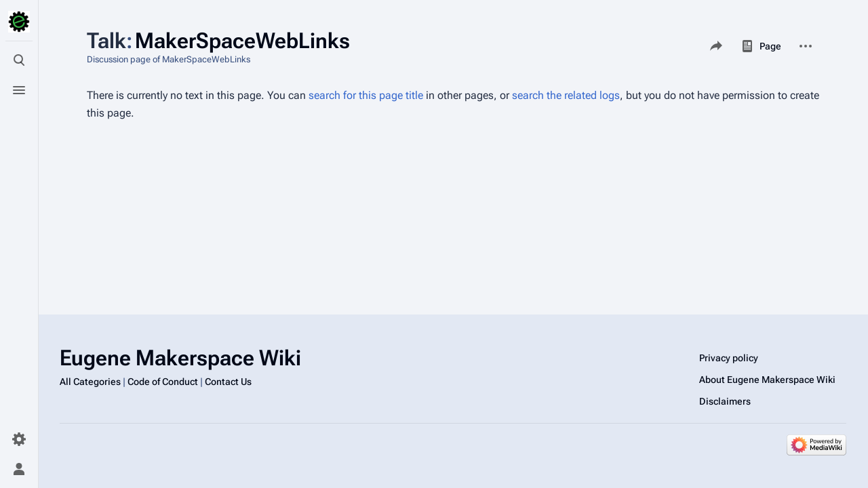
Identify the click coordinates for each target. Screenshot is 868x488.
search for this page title (366, 95)
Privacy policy (729, 358)
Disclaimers (725, 401)
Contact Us (228, 382)
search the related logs (566, 95)
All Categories (90, 382)
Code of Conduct (163, 382)
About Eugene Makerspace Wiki (767, 380)
